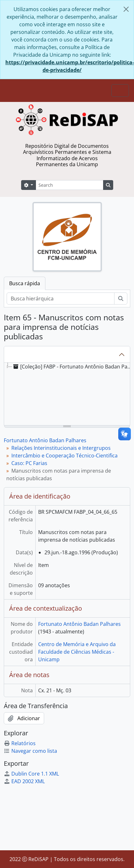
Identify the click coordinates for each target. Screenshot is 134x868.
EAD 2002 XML (24, 781)
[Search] (69, 185)
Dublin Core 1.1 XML (31, 774)
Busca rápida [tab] (25, 283)
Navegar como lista (30, 751)
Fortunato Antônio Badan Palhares (45, 440)
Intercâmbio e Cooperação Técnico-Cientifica (64, 456)
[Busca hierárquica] (61, 299)
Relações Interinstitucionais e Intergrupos (61, 448)
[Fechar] (126, 9)
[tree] (67, 394)
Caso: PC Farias (29, 463)
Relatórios (20, 743)
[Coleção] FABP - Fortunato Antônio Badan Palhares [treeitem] (73, 367)
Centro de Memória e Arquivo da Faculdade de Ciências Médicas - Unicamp (77, 652)
